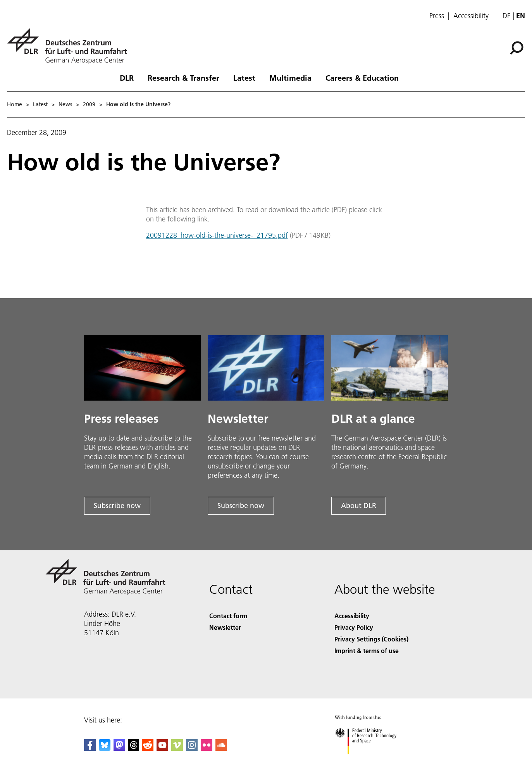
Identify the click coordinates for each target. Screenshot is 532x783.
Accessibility (471, 16)
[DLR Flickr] (207, 748)
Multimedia (290, 78)
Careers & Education (362, 78)
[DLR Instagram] (192, 748)
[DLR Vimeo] (177, 748)
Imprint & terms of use (367, 651)
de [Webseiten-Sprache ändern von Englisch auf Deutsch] (507, 16)
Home (15, 104)
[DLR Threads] (134, 748)
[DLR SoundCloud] (221, 748)
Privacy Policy (354, 627)
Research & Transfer (183, 78)
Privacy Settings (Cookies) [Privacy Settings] (371, 639)
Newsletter (225, 627)
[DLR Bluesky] (105, 748)
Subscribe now (117, 506)
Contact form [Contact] (228, 616)
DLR (127, 78)
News (65, 104)
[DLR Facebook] (90, 748)
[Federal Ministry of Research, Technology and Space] (373, 761)
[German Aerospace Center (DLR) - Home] (70, 46)
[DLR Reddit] (148, 748)
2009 (89, 104)
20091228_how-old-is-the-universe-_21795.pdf (217, 235)
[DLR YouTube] (162, 748)
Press (437, 16)
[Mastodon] (119, 748)
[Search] (517, 48)
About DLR (359, 506)
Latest (244, 78)
